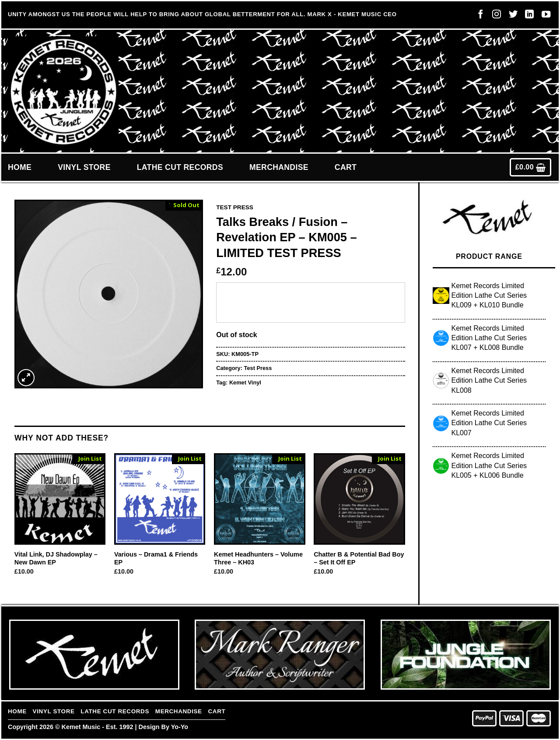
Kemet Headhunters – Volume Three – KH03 (258, 559)
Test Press (235, 207)
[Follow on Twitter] (511, 16)
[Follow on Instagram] (494, 16)
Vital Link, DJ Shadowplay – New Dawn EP (56, 559)
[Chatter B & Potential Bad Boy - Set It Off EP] (359, 499)
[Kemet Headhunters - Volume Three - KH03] (260, 499)
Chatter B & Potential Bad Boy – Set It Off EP (359, 559)
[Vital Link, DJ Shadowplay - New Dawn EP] (60, 499)
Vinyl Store (84, 167)
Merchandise (279, 167)
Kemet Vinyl (245, 382)
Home (20, 167)
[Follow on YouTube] (544, 16)
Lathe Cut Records (180, 167)
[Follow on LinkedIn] (527, 16)
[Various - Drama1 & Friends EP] (160, 499)
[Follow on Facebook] (478, 16)
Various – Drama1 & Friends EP (156, 559)
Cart (346, 167)
